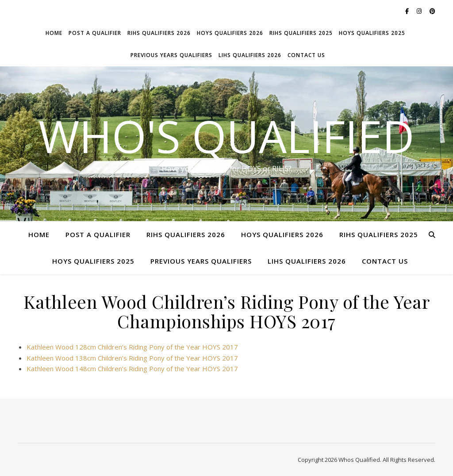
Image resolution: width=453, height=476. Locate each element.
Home (54, 33)
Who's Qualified (226, 136)
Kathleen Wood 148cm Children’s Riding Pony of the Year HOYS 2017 (132, 369)
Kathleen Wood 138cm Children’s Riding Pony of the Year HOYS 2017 (132, 358)
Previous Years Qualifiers (171, 55)
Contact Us (306, 55)
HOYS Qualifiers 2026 (230, 33)
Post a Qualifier (95, 33)
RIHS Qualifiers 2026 (159, 33)
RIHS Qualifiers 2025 (301, 33)
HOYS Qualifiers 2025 (372, 33)
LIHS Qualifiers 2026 (250, 55)
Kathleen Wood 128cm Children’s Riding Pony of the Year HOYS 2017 (132, 347)
